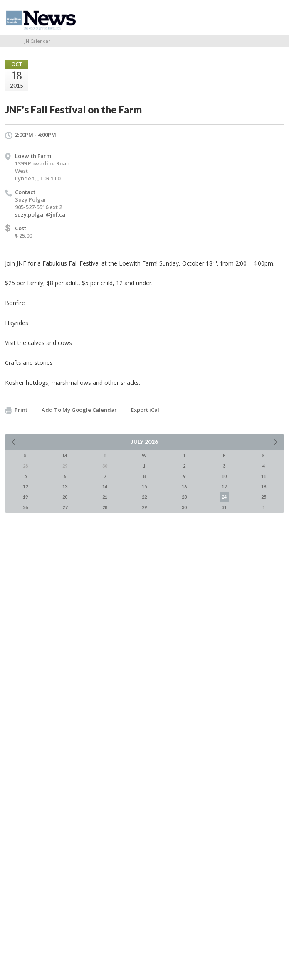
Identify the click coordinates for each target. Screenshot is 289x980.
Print (16, 410)
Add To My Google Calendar (79, 410)
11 (264, 476)
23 (184, 497)
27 (65, 507)
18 (264, 486)
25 (264, 497)
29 (144, 507)
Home (8, 41)
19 (25, 497)
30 (184, 507)
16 (184, 486)
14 (105, 486)
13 (65, 486)
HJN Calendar (36, 41)
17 (224, 486)
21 (105, 497)
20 (65, 497)
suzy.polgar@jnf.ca (40, 214)
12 (25, 486)
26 (25, 507)
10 (224, 476)
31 (224, 507)
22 (144, 497)
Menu (274, 17)
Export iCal (145, 410)
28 (105, 507)
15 (144, 486)
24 (224, 497)
